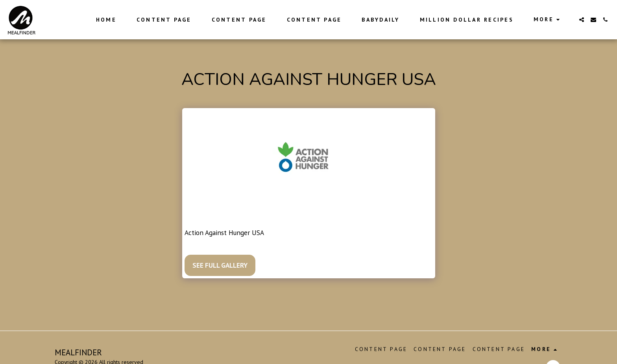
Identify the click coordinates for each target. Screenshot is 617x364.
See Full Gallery (220, 265)
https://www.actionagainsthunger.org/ (322, 233)
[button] (582, 20)
